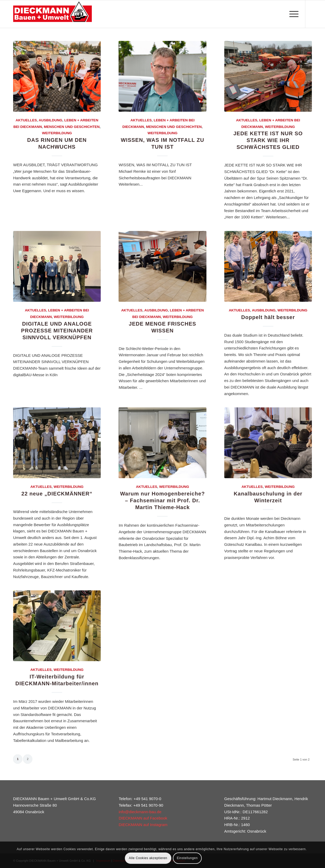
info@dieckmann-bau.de (140, 812)
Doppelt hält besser (268, 317)
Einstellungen (187, 858)
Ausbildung (50, 120)
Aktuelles (26, 120)
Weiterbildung (57, 133)
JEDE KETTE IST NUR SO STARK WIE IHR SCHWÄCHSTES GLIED (268, 140)
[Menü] (292, 14)
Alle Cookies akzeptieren (148, 858)
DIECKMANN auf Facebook (143, 818)
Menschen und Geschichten (72, 127)
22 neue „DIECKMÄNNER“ (57, 494)
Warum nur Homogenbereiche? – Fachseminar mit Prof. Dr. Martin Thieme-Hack (162, 500)
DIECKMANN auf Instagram (143, 825)
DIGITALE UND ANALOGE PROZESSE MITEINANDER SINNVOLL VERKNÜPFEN (57, 331)
